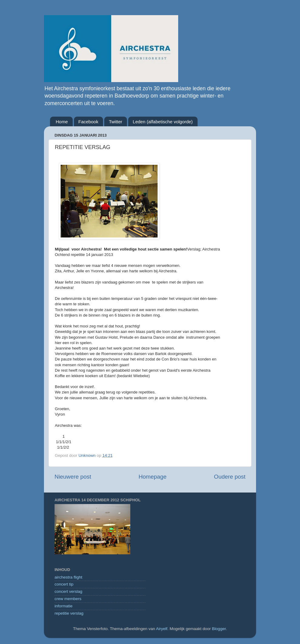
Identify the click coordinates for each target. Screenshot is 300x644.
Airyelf (162, 629)
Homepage (152, 477)
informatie (63, 606)
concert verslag (68, 591)
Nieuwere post (73, 477)
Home (62, 122)
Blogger (219, 629)
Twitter (115, 122)
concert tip (64, 584)
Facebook (88, 122)
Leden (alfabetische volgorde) (163, 122)
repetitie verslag (69, 613)
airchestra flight (68, 577)
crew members (68, 599)
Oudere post (230, 477)
